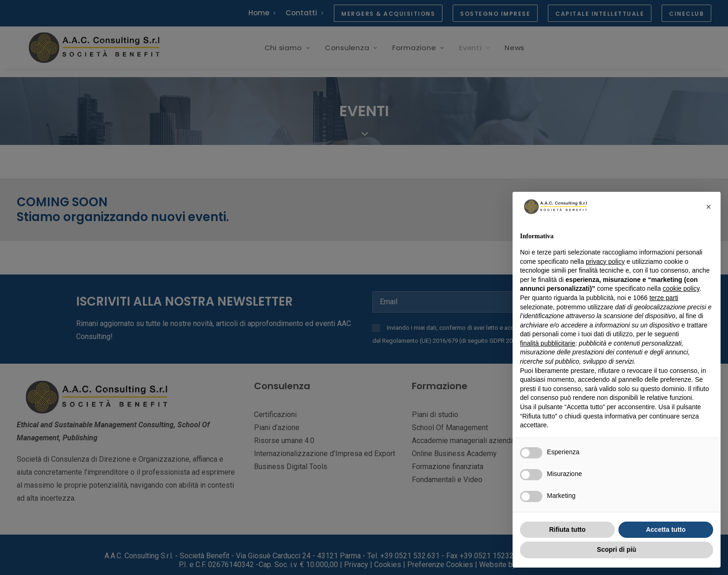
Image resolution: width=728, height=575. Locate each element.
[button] (708, 207)
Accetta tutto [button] (666, 529)
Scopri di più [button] (617, 549)
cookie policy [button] (681, 288)
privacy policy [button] (605, 261)
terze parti (664, 298)
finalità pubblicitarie (548, 343)
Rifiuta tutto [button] (568, 529)
